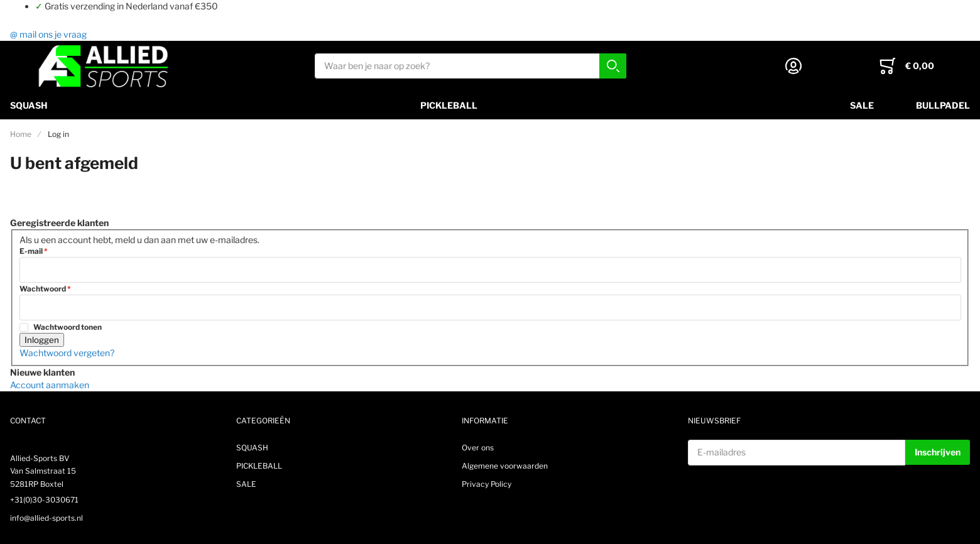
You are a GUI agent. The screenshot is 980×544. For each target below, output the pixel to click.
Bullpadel (943, 105)
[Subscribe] (938, 452)
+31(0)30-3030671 (44, 500)
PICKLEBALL (449, 105)
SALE (862, 105)
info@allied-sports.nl (46, 518)
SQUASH (29, 105)
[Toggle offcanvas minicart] (907, 66)
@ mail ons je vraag (48, 34)
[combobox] (471, 66)
